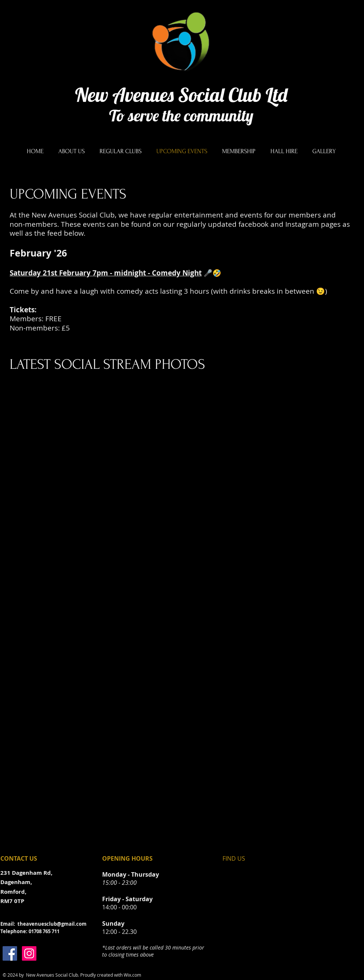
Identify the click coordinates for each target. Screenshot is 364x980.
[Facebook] (10, 953)
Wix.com (132, 975)
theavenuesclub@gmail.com (52, 924)
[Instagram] (29, 953)
